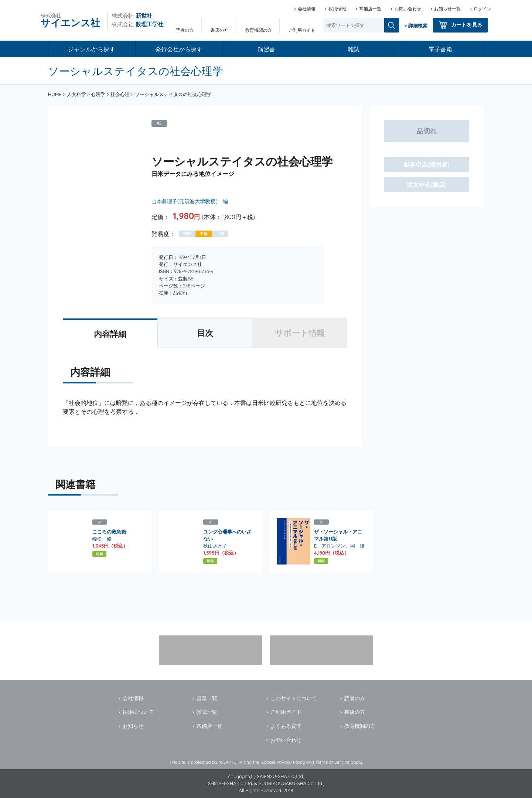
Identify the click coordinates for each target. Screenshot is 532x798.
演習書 (266, 49)
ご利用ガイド (302, 30)
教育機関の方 (259, 30)
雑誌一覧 (207, 712)
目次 (205, 333)
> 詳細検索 (416, 25)
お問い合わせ (408, 9)
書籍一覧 (207, 698)
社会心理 (120, 94)
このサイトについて (294, 698)
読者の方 (185, 30)
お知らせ (133, 726)
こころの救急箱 (109, 532)
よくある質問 (286, 726)
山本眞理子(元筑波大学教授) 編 (190, 201)
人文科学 (76, 94)
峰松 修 (102, 539)
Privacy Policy (291, 762)
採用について (138, 712)
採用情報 (337, 9)
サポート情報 (300, 333)
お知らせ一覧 (447, 9)
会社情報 (307, 9)
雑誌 (354, 49)
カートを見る (467, 25)
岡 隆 (357, 546)
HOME (55, 94)
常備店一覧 (370, 9)
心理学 (98, 94)
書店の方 (219, 30)
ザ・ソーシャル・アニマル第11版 (338, 535)
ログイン (482, 9)
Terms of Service (332, 762)
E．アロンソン (330, 546)
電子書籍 (440, 49)
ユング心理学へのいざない (227, 535)
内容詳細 (110, 334)
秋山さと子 (215, 546)
